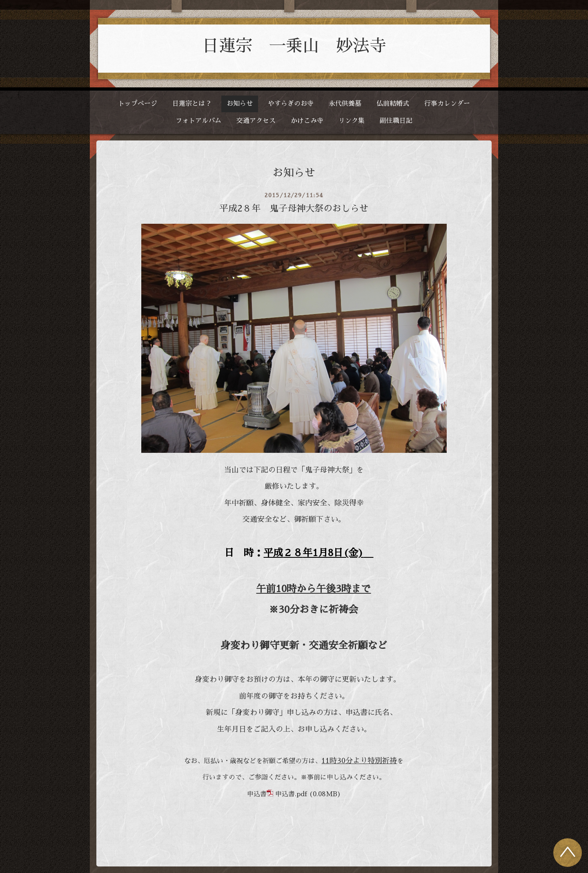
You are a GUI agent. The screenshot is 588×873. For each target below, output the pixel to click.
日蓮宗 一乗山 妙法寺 (294, 46)
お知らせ (240, 104)
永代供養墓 (345, 104)
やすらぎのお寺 (291, 104)
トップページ (138, 104)
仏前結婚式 (393, 104)
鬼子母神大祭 (327, 470)
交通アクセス (256, 121)
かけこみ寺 (307, 121)
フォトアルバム (198, 121)
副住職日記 (396, 121)
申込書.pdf (291, 794)
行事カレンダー (447, 104)
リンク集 (352, 121)
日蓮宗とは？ (192, 104)
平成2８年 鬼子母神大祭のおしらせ (294, 209)
